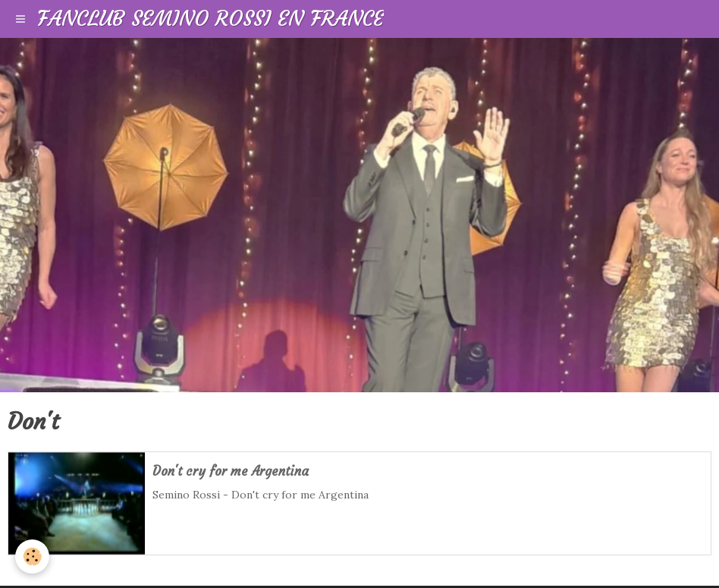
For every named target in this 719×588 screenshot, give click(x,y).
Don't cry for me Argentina (231, 472)
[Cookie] (32, 557)
